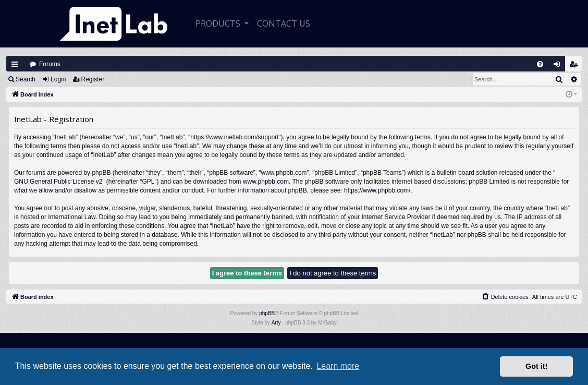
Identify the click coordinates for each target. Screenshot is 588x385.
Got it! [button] (536, 366)
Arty (276, 323)
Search (26, 79)
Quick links (15, 64)
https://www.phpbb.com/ (377, 190)
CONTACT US (284, 23)
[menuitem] (540, 64)
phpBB (267, 313)
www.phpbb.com (266, 182)
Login (58, 79)
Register (93, 79)
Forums (50, 64)
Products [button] (219, 23)
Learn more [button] (338, 366)
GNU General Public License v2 (58, 182)
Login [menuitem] (559, 67)
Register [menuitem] (576, 67)
